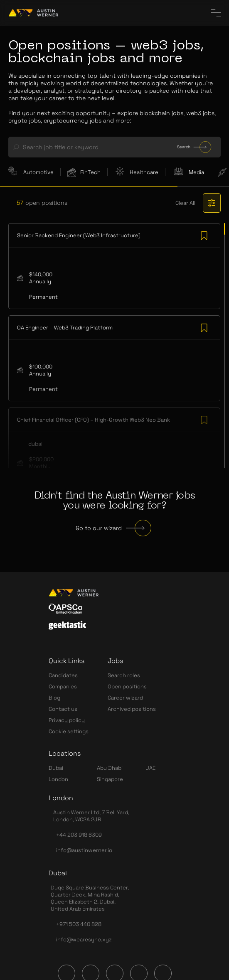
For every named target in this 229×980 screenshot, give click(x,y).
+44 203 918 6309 (79, 835)
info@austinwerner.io (84, 850)
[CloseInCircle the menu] (216, 13)
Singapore (110, 779)
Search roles (124, 675)
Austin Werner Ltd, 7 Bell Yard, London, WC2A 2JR (91, 816)
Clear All (185, 203)
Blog (54, 698)
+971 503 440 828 (79, 924)
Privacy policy (67, 720)
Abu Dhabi (110, 768)
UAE (150, 768)
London (58, 779)
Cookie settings (69, 731)
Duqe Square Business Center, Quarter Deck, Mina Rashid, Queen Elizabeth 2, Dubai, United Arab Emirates (90, 898)
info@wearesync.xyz (84, 939)
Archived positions (132, 709)
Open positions (127, 686)
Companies (63, 686)
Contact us (63, 709)
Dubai (56, 768)
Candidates (63, 675)
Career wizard (125, 698)
